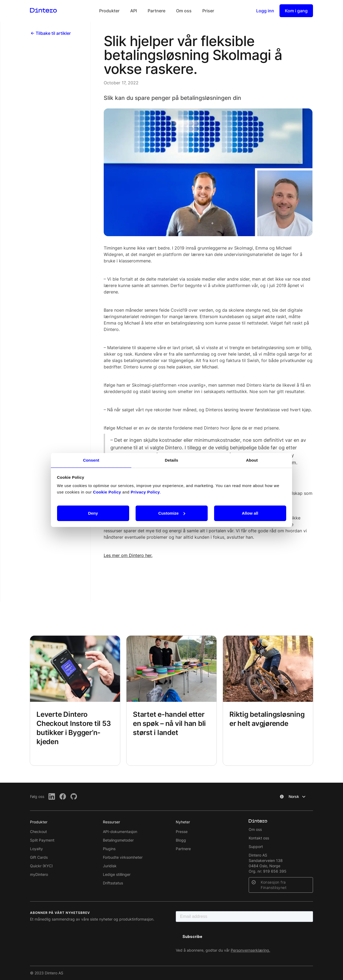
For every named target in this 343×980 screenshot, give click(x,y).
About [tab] (252, 460)
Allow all (250, 513)
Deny (93, 513)
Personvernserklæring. (250, 950)
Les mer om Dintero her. (128, 555)
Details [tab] (171, 460)
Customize (172, 513)
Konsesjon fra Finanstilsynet (274, 885)
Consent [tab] (91, 460)
